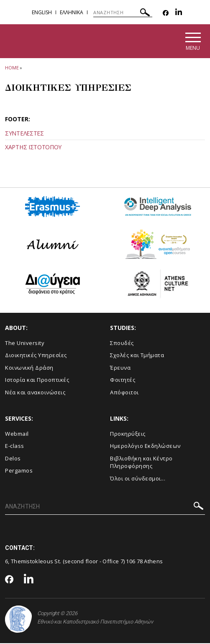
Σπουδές (122, 344)
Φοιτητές (123, 381)
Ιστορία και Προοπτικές (37, 381)
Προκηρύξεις (128, 434)
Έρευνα (120, 368)
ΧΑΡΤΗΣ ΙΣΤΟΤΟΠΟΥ (33, 148)
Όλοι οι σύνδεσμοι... (138, 479)
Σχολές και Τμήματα (137, 356)
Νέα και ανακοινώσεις (35, 393)
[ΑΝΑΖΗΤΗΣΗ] (123, 13)
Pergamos (19, 472)
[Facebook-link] (166, 13)
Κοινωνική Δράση (29, 368)
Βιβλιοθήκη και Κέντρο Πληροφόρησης (141, 463)
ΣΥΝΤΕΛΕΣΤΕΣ (24, 134)
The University (25, 344)
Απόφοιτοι (124, 393)
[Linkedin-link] (179, 13)
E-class (15, 447)
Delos (13, 459)
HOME (12, 68)
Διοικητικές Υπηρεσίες (36, 356)
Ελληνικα (72, 12)
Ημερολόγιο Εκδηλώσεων (145, 447)
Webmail (17, 434)
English (42, 12)
